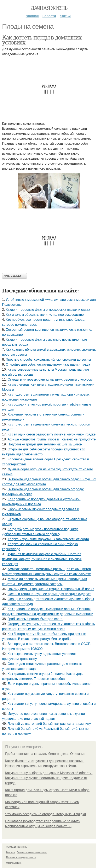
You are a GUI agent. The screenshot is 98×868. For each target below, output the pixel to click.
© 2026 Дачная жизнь (16, 847)
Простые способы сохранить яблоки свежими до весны (48, 359)
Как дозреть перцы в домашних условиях (42, 40)
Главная (32, 16)
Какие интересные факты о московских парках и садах (48, 310)
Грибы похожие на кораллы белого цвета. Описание (45, 754)
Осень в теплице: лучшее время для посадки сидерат (49, 594)
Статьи (65, 16)
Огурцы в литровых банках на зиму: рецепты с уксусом (50, 379)
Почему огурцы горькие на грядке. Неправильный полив (51, 589)
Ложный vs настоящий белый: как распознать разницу (49, 724)
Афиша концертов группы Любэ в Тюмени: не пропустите (52, 439)
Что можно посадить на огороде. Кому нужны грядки (45, 814)
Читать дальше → (15, 276)
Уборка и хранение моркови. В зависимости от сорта (48, 539)
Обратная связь (14, 863)
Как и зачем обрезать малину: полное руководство (45, 315)
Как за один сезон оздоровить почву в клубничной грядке (52, 434)
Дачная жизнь (49, 8)
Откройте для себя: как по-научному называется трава (48, 364)
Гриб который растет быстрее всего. (36, 619)
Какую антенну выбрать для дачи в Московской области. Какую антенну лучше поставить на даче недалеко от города (49, 778)
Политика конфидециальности (21, 857)
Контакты (11, 852)
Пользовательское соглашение (32, 852)
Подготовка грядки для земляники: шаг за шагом (45, 444)
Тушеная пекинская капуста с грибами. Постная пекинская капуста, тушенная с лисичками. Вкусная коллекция (42, 559)
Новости (49, 16)
